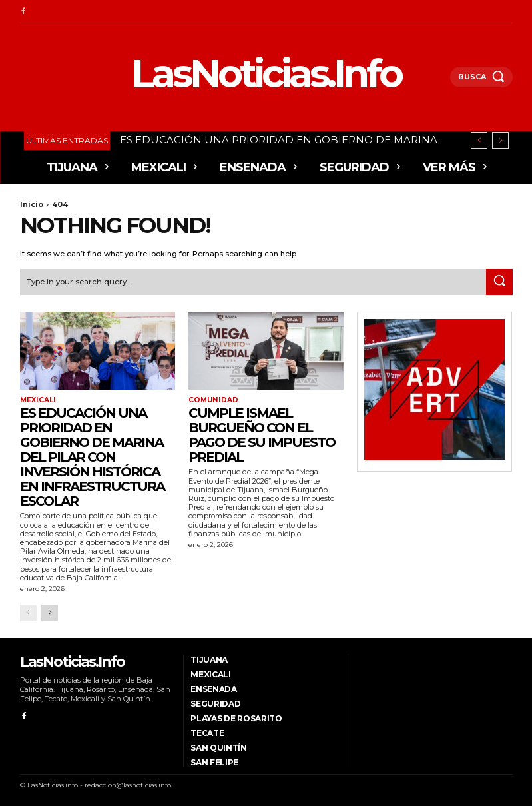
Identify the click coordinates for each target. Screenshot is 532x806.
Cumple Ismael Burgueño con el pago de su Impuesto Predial (262, 434)
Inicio (32, 204)
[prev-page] (28, 612)
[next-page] (50, 612)
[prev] (479, 140)
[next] (500, 140)
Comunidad (212, 400)
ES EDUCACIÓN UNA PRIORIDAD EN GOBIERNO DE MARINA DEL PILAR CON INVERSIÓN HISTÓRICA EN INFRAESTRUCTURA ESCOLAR (92, 456)
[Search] (499, 281)
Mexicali (37, 400)
